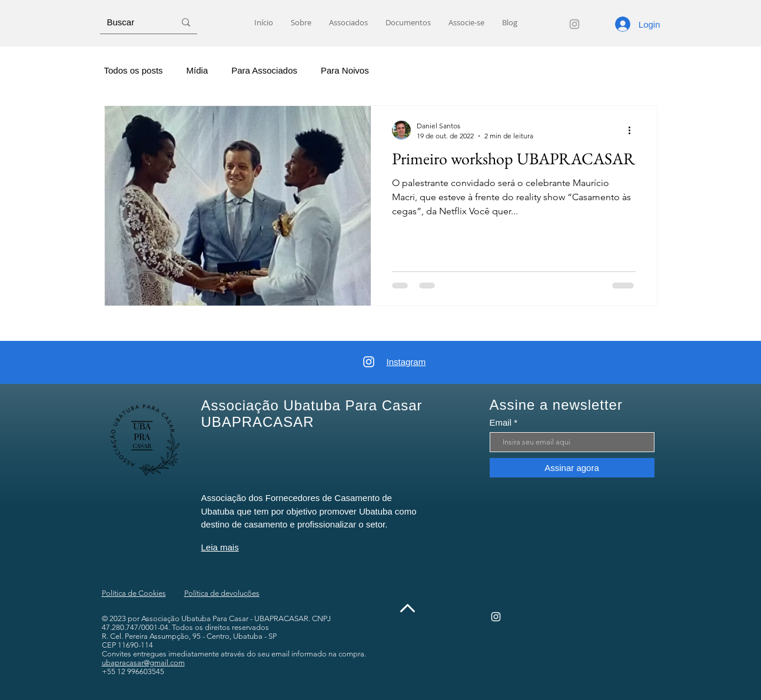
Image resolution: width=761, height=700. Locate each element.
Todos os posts (134, 70)
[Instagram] (574, 24)
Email (501, 422)
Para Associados (264, 70)
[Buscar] (132, 22)
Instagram (406, 362)
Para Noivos (345, 70)
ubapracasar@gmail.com (143, 663)
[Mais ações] (634, 130)
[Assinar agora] (572, 468)
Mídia (197, 70)
